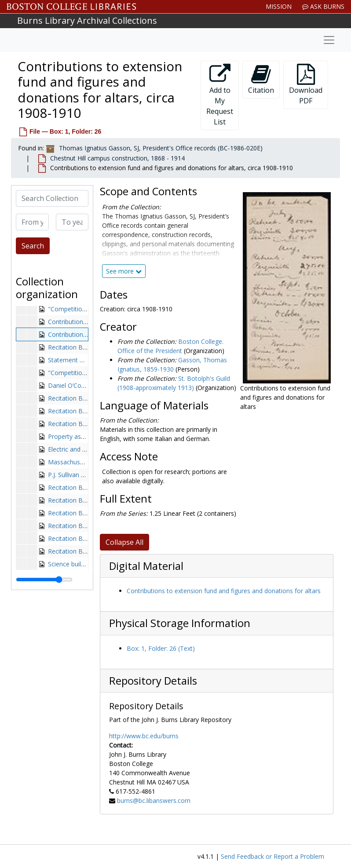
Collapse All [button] (124, 542)
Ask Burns (323, 6)
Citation (261, 79)
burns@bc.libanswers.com (154, 801)
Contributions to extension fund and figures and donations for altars (224, 591)
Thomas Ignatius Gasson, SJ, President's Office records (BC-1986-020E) (161, 148)
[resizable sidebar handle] (44, 580)
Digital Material (146, 566)
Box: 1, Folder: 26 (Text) (161, 648)
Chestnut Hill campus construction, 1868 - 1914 (117, 158)
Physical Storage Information (180, 623)
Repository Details (153, 681)
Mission (279, 6)
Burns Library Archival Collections (87, 20)
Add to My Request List (220, 95)
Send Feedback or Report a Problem (272, 856)
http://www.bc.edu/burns (144, 736)
